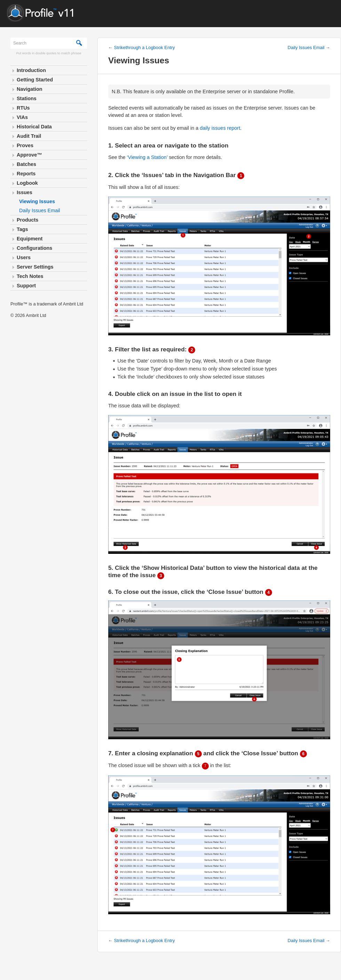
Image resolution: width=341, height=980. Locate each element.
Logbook (27, 183)
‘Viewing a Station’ (147, 157)
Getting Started (35, 80)
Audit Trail (29, 136)
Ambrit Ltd (36, 315)
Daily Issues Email (40, 210)
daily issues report (220, 128)
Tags (22, 229)
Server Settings (35, 267)
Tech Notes (30, 276)
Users (24, 257)
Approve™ (29, 155)
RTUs (23, 108)
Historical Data (34, 127)
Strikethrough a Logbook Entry (145, 47)
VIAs (22, 117)
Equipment (30, 239)
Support (26, 286)
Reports (26, 174)
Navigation (30, 89)
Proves (25, 145)
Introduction (31, 70)
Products (27, 220)
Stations (27, 98)
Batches (26, 164)
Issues (25, 192)
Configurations (34, 248)
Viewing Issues (37, 201)
